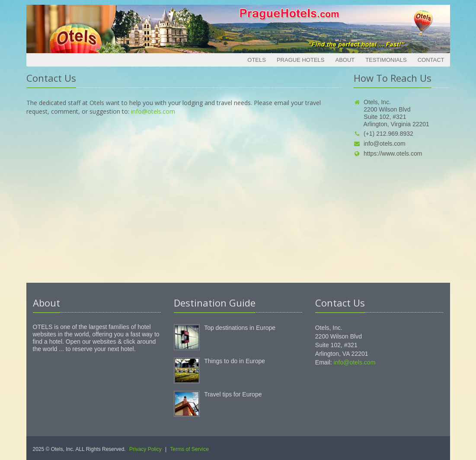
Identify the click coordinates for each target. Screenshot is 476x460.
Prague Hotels (301, 60)
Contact (431, 60)
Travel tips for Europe (233, 394)
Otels (257, 60)
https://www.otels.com (388, 153)
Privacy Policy (145, 449)
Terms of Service (190, 449)
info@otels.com (153, 111)
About (345, 60)
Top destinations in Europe (240, 328)
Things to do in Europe (235, 361)
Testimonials (386, 60)
